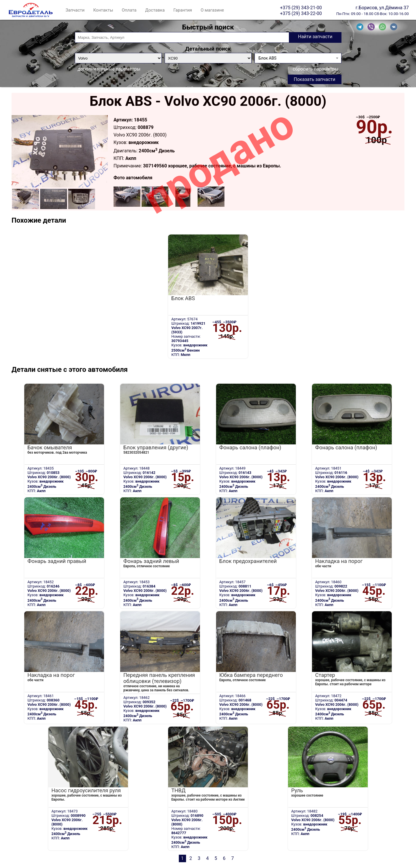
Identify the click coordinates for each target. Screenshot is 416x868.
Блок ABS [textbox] (268, 58)
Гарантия (183, 10)
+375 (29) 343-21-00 (301, 8)
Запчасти (75, 10)
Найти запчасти (315, 37)
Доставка (155, 10)
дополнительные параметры (109, 69)
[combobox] (298, 58)
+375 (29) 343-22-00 (301, 13)
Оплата (129, 10)
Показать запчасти (315, 79)
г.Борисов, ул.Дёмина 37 (382, 8)
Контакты (103, 10)
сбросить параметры (315, 69)
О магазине (212, 10)
